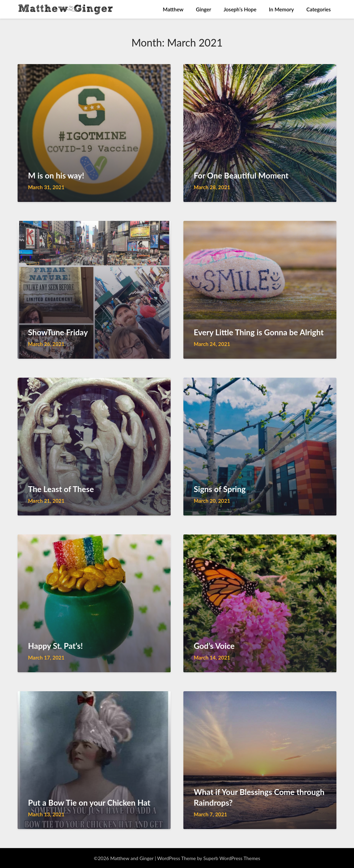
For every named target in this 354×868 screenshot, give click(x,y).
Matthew (173, 9)
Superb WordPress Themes (232, 858)
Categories (319, 9)
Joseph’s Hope (240, 9)
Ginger (203, 9)
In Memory (281, 9)
